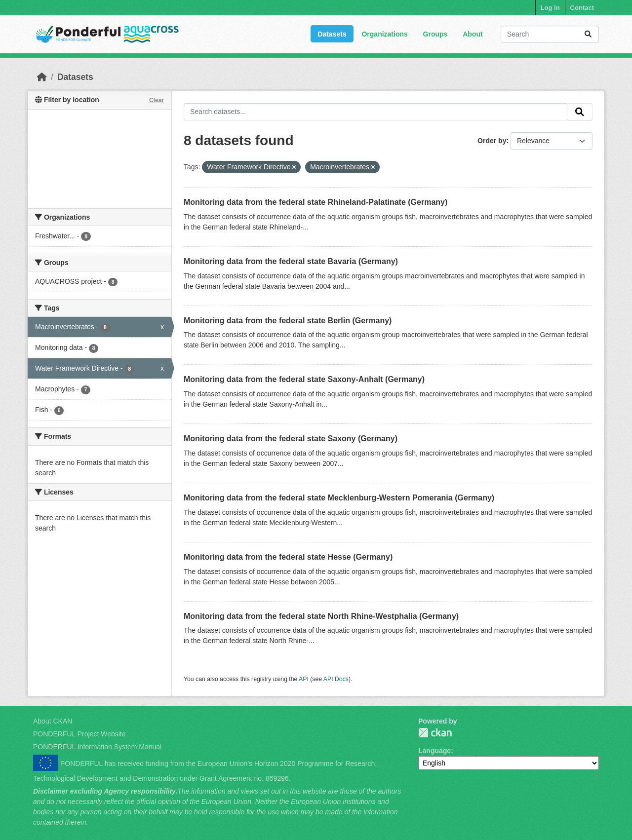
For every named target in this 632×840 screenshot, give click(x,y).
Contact (582, 8)
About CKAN (53, 721)
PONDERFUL (435, 733)
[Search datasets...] (550, 34)
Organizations (384, 34)
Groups (435, 34)
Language (434, 751)
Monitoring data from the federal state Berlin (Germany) (288, 321)
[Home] (42, 77)
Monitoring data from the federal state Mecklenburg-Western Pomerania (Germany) (339, 498)
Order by (492, 141)
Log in (550, 8)
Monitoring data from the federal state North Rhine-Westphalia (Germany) (321, 616)
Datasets (332, 34)
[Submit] (588, 34)
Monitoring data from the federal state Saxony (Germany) (291, 439)
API (304, 679)
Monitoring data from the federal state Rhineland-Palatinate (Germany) (316, 202)
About (473, 34)
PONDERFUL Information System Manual (97, 747)
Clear (157, 100)
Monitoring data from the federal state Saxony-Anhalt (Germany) (304, 379)
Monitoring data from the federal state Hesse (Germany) (288, 557)
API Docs (336, 679)
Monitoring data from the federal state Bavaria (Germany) (291, 261)
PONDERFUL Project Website (79, 734)
